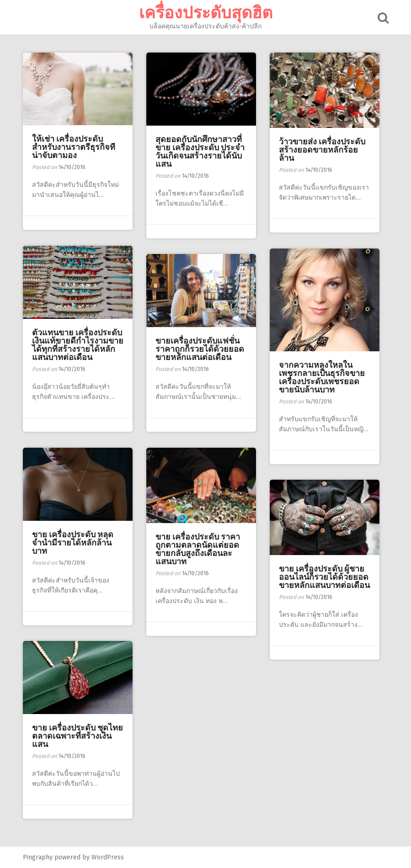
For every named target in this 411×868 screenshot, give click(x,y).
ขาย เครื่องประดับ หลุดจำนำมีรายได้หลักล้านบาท (73, 543)
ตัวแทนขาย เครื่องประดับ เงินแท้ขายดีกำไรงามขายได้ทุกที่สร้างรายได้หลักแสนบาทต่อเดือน (78, 345)
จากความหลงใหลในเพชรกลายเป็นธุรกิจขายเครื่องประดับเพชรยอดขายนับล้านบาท (322, 377)
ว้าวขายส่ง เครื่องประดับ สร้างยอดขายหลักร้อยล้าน (322, 150)
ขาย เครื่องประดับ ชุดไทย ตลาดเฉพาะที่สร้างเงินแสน (77, 736)
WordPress (108, 857)
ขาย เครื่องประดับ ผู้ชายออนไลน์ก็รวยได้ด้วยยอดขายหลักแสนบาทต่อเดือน (324, 577)
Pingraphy (38, 857)
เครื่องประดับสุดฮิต (206, 13)
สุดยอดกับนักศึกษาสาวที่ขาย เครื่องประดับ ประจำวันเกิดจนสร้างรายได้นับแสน (200, 152)
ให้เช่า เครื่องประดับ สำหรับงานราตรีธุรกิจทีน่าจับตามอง (74, 147)
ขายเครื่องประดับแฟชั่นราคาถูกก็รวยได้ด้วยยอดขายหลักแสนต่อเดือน (200, 349)
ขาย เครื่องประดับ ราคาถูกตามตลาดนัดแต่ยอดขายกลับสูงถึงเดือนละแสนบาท (198, 549)
